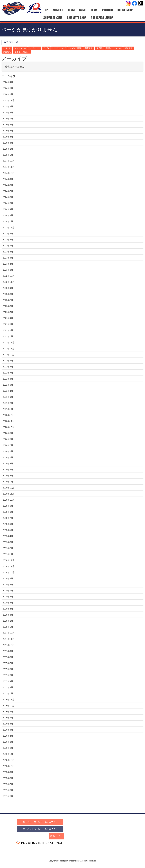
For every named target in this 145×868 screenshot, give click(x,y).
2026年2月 (8, 94)
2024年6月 (8, 197)
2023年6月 (8, 252)
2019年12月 (8, 488)
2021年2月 (8, 403)
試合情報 (129, 48)
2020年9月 (8, 433)
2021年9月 (8, 361)
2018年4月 (8, 609)
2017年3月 (8, 687)
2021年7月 (8, 373)
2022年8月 (8, 294)
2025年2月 (8, 149)
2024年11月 (8, 167)
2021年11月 (8, 349)
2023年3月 (8, 270)
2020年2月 (8, 476)
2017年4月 (8, 681)
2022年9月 (8, 288)
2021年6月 (8, 379)
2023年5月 (8, 258)
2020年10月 (8, 427)
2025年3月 (8, 143)
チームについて (59, 48)
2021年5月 (8, 385)
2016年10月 (8, 706)
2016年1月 (8, 754)
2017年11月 (8, 639)
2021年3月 (8, 397)
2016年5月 (8, 730)
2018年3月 (8, 615)
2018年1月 (8, 627)
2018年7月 (8, 591)
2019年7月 (8, 518)
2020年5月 (8, 457)
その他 (46, 48)
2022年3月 (8, 324)
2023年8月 (8, 240)
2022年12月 (8, 276)
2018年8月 (8, 585)
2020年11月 (8, 421)
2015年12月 (8, 760)
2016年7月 (8, 718)
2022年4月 (8, 318)
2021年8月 (8, 367)
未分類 (99, 48)
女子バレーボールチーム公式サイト (40, 822)
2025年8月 (8, 112)
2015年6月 (8, 790)
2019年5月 (8, 530)
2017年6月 (8, 669)
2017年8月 (8, 657)
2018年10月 (8, 572)
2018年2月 (8, 621)
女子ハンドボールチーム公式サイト (40, 829)
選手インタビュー (22, 52)
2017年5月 (8, 675)
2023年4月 (8, 264)
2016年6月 (8, 724)
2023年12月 (8, 227)
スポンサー (35, 48)
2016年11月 (8, 699)
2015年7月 (8, 784)
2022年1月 (8, 336)
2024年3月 (8, 215)
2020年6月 (8, 451)
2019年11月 (8, 494)
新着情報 (89, 48)
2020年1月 (8, 482)
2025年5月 (8, 131)
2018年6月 (8, 597)
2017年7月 (8, 663)
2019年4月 (8, 536)
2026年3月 (8, 88)
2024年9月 (8, 179)
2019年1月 (8, 554)
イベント (7, 48)
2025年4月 (8, 137)
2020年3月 (8, 470)
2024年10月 (8, 173)
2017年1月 (8, 693)
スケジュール (20, 48)
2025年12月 (8, 100)
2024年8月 (8, 185)
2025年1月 (8, 155)
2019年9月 (8, 506)
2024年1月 (8, 221)
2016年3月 (8, 742)
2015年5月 (8, 796)
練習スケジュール (114, 48)
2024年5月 (8, 203)
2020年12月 (8, 415)
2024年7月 (8, 191)
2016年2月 (8, 748)
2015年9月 (8, 772)
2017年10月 (8, 645)
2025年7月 (8, 119)
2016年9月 (8, 712)
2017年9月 (8, 651)
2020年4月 (8, 463)
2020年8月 (8, 439)
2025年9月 (8, 106)
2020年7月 (8, 445)
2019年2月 (8, 548)
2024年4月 (8, 209)
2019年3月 (8, 542)
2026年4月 (8, 82)
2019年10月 (8, 500)
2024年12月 (8, 161)
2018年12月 (8, 560)
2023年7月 (8, 246)
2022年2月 (8, 330)
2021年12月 (8, 342)
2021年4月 (8, 391)
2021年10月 (8, 355)
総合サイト (56, 836)
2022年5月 (8, 312)
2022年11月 (8, 282)
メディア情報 (75, 48)
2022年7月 (8, 300)
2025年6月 (8, 125)
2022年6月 (8, 306)
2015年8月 (8, 778)
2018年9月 (8, 578)
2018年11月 (8, 566)
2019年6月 (8, 524)
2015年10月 (8, 766)
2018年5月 (8, 603)
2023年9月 (8, 234)
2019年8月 (8, 512)
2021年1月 (8, 409)
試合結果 (7, 52)
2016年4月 (8, 736)
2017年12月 (8, 633)
